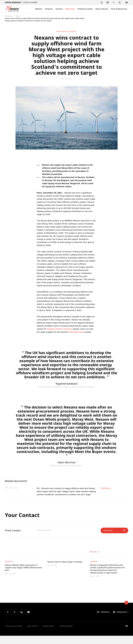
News (18, 16)
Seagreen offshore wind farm (61, 329)
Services (59, 9)
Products (49, 9)
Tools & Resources (119, 9)
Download (107, 488)
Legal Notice (32, 634)
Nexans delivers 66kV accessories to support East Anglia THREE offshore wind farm (24, 570)
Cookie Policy (49, 634)
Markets (39, 9)
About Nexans (102, 9)
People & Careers (85, 9)
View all (95, 554)
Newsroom (70, 9)
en (127, 2)
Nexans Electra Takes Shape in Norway (65, 566)
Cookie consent (66, 634)
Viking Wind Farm (77, 332)
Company (9, 564)
